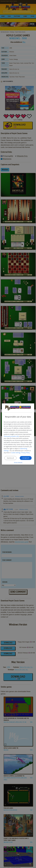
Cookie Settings (16, 453)
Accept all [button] (26, 458)
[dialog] (18, 434)
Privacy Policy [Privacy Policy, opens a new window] (25, 453)
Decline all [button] (10, 458)
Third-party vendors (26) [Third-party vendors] (11, 436)
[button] (18, 462)
